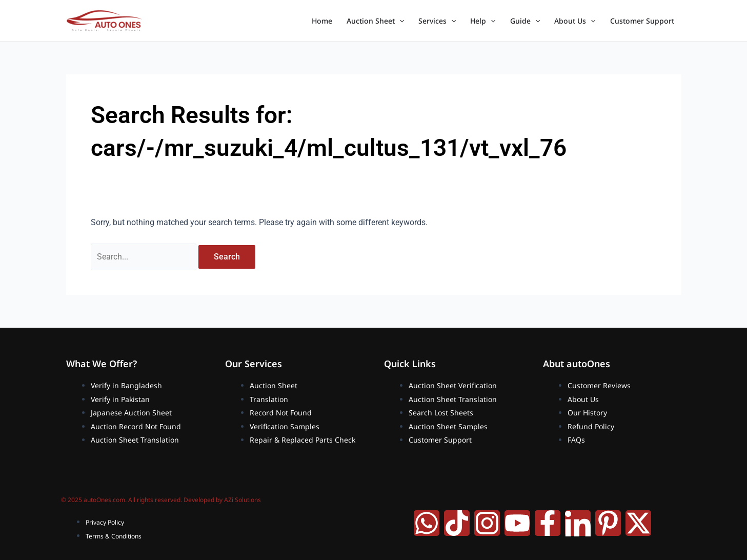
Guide (525, 21)
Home (322, 21)
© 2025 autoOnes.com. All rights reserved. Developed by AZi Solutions (161, 500)
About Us (575, 21)
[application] (399, 21)
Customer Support (642, 21)
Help (483, 21)
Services (437, 21)
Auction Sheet (375, 21)
